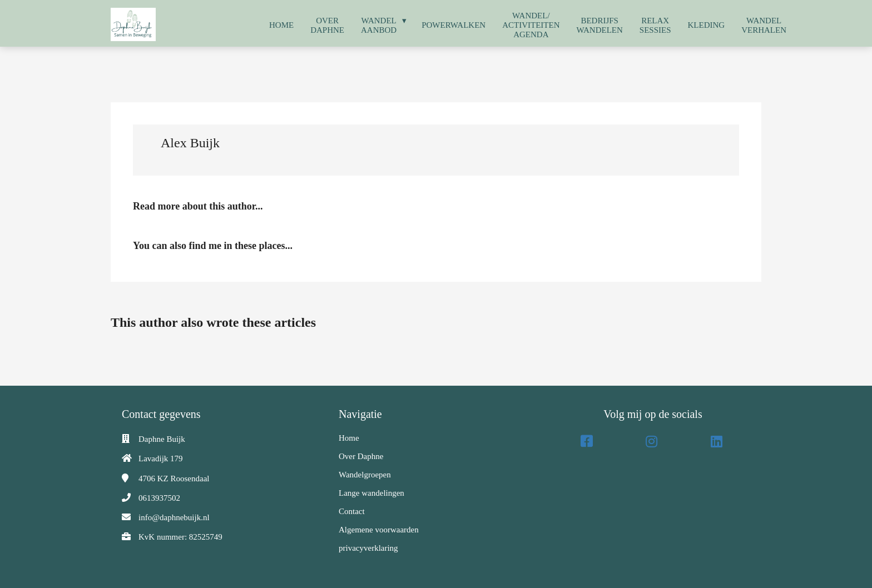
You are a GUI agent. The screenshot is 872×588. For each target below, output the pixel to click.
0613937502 (159, 498)
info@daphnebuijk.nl (174, 517)
